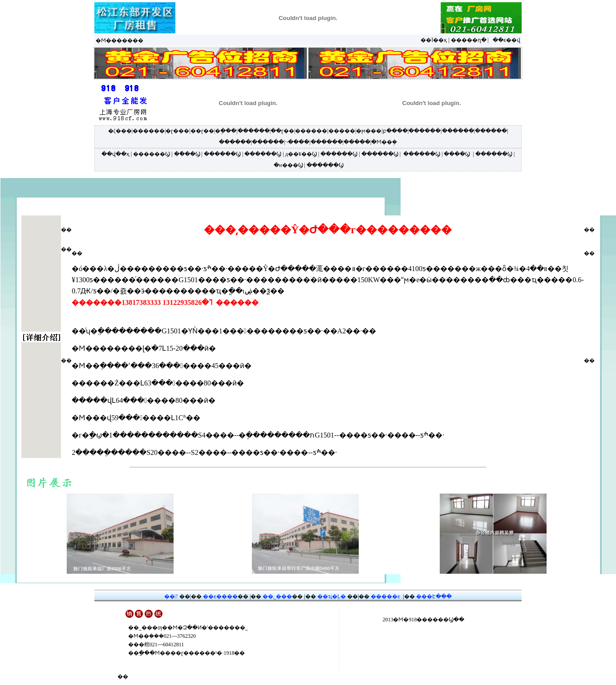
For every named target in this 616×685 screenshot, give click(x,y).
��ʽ (171, 596)
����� (342, 131)
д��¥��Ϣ (301, 154)
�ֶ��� (226, 131)
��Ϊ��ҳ (434, 40)
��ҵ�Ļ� (332, 596)
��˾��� (277, 596)
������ (149, 131)
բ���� (395, 131)
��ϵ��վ (507, 40)
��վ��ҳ (115, 154)
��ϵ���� (220, 596)
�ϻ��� (369, 131)
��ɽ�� (202, 131)
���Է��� (434, 596)
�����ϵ (385, 596)
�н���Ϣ (288, 165)
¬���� (297, 142)
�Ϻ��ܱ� (384, 142)
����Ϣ (457, 154)
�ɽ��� (177, 131)
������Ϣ (152, 154)
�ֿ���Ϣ (187, 154)
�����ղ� (469, 40)
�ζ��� (120, 131)
